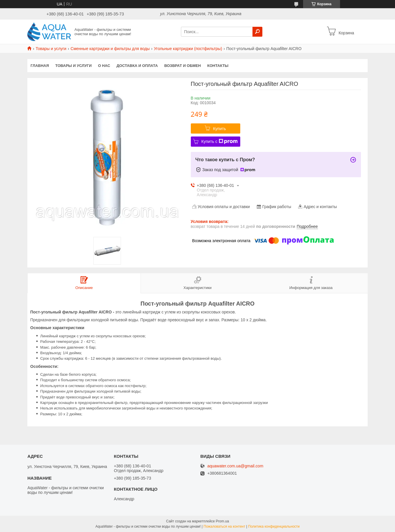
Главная (40, 66)
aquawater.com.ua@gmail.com (235, 466)
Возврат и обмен (183, 66)
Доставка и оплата (137, 66)
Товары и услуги (51, 49)
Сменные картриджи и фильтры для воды (110, 49)
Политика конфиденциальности (274, 526)
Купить (219, 129)
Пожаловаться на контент (224, 526)
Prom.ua (222, 521)
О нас (104, 66)
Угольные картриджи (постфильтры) (188, 49)
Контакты (218, 66)
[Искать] (257, 32)
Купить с (219, 141)
